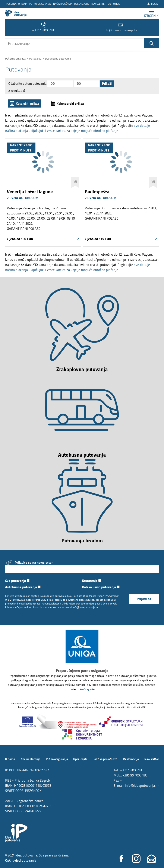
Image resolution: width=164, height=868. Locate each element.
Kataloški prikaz (28, 103)
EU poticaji (114, 4)
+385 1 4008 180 (44, 27)
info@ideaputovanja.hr (121, 27)
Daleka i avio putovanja (101, 587)
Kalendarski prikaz (70, 103)
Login (152, 4)
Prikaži (107, 83)
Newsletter (99, 4)
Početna (11, 4)
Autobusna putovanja (23, 587)
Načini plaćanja (63, 4)
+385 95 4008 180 (135, 775)
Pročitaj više (87, 689)
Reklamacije (82, 4)
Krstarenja (92, 580)
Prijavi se (144, 599)
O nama (23, 4)
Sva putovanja (17, 580)
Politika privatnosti (105, 759)
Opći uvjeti (80, 759)
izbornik (151, 13)
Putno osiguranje (40, 4)
